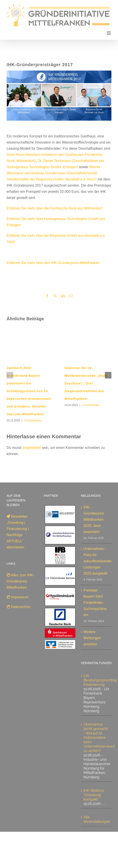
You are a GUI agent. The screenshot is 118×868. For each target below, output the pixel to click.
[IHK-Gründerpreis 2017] (59, 99)
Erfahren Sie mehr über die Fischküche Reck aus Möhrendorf (54, 208)
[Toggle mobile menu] (109, 33)
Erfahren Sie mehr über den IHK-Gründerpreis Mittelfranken (53, 263)
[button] (10, 375)
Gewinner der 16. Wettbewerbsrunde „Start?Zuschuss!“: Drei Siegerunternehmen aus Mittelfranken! (87, 383)
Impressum (18, 597)
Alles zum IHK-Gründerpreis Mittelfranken (20, 581)
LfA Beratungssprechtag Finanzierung (100, 680)
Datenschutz (19, 607)
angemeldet (32, 448)
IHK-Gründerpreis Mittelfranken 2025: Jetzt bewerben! (94, 520)
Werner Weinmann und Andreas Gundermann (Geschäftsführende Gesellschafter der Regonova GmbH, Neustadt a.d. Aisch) (54, 173)
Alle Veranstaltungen (97, 819)
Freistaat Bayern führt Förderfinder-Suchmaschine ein (95, 603)
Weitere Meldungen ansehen (92, 638)
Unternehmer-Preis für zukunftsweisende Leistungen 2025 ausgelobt (96, 561)
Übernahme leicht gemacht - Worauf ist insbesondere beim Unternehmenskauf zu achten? (99, 738)
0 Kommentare (33, 420)
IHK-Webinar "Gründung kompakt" (94, 795)
